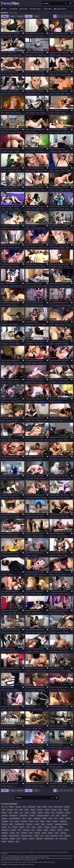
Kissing (15, 827)
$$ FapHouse (29, 55)
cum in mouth (66, 55)
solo (45, 55)
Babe (3, 810)
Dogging (4, 818)
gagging (33, 113)
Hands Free (63, 821)
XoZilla (28, 248)
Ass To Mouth (58, 807)
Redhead (37, 833)
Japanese (50, 824)
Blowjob (4, 813)
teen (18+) (58, 132)
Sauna (57, 833)
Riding (44, 833)
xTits (3, 113)
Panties (66, 830)
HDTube (28, 132)
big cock (58, 36)
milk (42, 209)
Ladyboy (22, 827)
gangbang (42, 401)
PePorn (28, 190)
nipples (14, 594)
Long (36, 16)
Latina (34, 827)
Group (49, 821)
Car (21, 813)
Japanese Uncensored (61, 824)
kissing (13, 113)
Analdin (52, 36)
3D (19, 632)
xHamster (28, 74)
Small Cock (54, 836)
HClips (3, 401)
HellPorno (53, 55)
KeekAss (4, 94)
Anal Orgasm (32, 807)
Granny (42, 821)
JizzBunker (4, 324)
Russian (50, 833)
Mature (61, 827)
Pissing (12, 833)
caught (20, 613)
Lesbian (40, 827)
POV (18, 833)
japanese (64, 575)
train (64, 478)
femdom (11, 151)
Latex (28, 827)
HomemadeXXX (30, 94)
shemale (62, 209)
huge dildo (13, 132)
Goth (37, 821)
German (17, 821)
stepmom (20, 767)
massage (17, 517)
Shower (37, 836)
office (44, 228)
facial (46, 248)
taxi (21, 286)
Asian (50, 807)
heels (37, 344)
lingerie (20, 94)
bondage (64, 36)
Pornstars (24, 9)
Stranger (12, 839)
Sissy (47, 836)
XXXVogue (4, 171)
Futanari (68, 818)
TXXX (51, 228)
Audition (67, 807)
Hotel (43, 824)
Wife (17, 842)
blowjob (59, 55)
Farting (44, 818)
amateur (16, 36)
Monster (39, 830)
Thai (57, 839)
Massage (54, 827)
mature (58, 94)
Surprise (24, 839)
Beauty (27, 810)
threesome (11, 171)
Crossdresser (13, 816)
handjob (10, 36)
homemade (35, 786)
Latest (13, 16)
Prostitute (24, 833)
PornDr (52, 113)
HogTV (28, 151)
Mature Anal (5, 830)
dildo (42, 517)
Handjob (55, 821)
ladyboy (40, 55)
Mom (33, 830)
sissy (41, 344)
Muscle (46, 830)
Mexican (13, 830)
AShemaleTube (30, 324)
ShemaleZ (4, 55)
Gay (11, 821)
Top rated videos (60, 9)
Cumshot (32, 816)
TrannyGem (4, 74)
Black (60, 810)
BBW (61, 651)
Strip (18, 839)
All (29, 16)
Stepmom (67, 836)
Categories (13, 9)
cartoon (15, 632)
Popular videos (35, 9)
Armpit (45, 807)
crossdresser (62, 382)
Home (4, 9)
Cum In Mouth (23, 816)
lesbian (67, 209)
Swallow (32, 839)
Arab (39, 807)
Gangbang (5, 821)
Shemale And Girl (14, 836)
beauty (40, 363)
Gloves (31, 821)
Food (56, 818)
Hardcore (5, 824)
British (16, 813)
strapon (69, 305)
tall (46, 171)
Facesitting (37, 818)
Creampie (5, 816)
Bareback (10, 810)
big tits (9, 594)
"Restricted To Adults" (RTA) (23, 862)
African (11, 807)
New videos (47, 9)
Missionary (26, 830)
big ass (68, 190)
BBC (16, 810)
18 (22, 401)
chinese (58, 113)
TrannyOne (4, 440)
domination (10, 209)
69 (6, 807)
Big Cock (40, 810)
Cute (53, 816)
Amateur (18, 807)
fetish (21, 74)
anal (40, 74)
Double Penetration (15, 818)
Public (31, 833)
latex (10, 55)
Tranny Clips (10, 3)
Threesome (63, 839)
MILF (33, 305)
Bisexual (54, 810)
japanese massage (14, 555)
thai (10, 459)
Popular (5, 16)
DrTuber (52, 94)
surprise (63, 324)
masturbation (41, 690)
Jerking (4, 827)
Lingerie (47, 827)
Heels (11, 824)
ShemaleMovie (30, 36)
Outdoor (60, 830)
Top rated (20, 16)
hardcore (9, 363)
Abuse (33, 865)
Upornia (28, 286)
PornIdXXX (4, 151)
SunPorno (53, 709)
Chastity (33, 813)
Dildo (58, 816)
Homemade (29, 824)
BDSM (69, 36)
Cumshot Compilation (43, 816)
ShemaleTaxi (53, 151)
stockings (11, 248)
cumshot (60, 440)
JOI (9, 827)
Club (53, 813)
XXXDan (28, 228)
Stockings (5, 839)
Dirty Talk (64, 816)
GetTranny (4, 36)
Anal (24, 807)
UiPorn (52, 132)
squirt (38, 113)
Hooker (37, 824)
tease (44, 74)
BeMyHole (53, 74)
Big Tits (47, 810)
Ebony (24, 818)
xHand (27, 113)
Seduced (63, 833)
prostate (64, 690)
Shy (42, 836)
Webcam (11, 842)
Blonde (66, 810)
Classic (47, 813)
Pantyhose (5, 833)
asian (36, 55)
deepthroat (67, 594)
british (17, 286)
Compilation (60, 813)
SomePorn (53, 555)
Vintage (4, 842)
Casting (27, 813)
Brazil (11, 813)
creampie (17, 709)
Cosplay (68, 813)
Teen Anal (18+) (49, 839)
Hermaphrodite (19, 824)
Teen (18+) (39, 839)
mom (57, 190)
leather (18, 498)
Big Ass (33, 810)
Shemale (4, 836)
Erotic (30, 818)
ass (8, 748)
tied (69, 132)
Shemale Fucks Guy (27, 836)
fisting (9, 94)
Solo (61, 836)
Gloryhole (24, 821)
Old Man (53, 830)
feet (34, 209)
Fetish (50, 818)
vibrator (66, 440)
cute (21, 36)
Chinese (40, 813)
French (62, 818)
